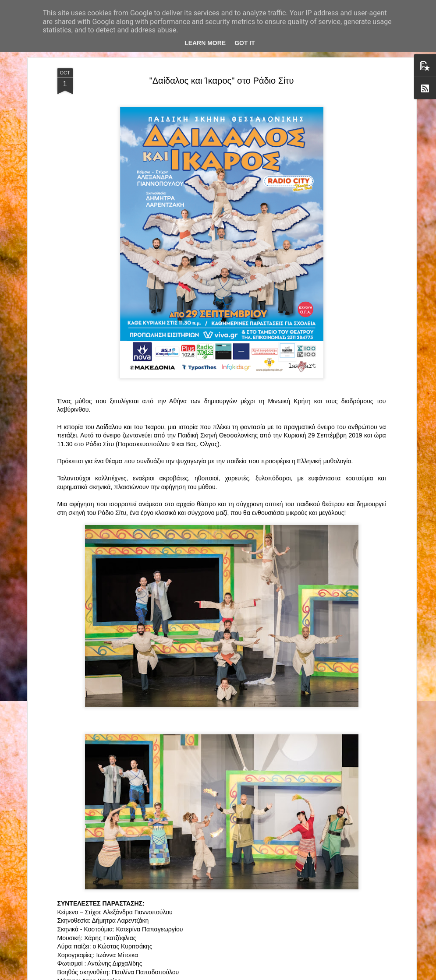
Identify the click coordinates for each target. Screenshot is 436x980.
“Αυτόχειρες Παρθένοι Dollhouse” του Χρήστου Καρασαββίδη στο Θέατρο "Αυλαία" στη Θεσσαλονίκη (218, 775)
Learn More (205, 43)
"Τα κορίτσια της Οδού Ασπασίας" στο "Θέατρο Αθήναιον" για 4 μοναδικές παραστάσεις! (207, 875)
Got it (245, 43)
